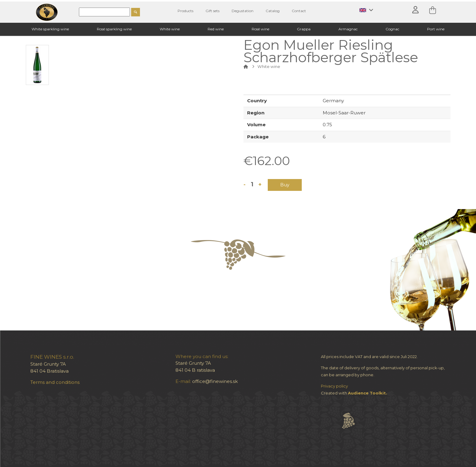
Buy (285, 185)
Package (258, 137)
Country (257, 101)
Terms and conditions (55, 382)
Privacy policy (334, 386)
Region (256, 113)
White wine (269, 66)
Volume (256, 125)
